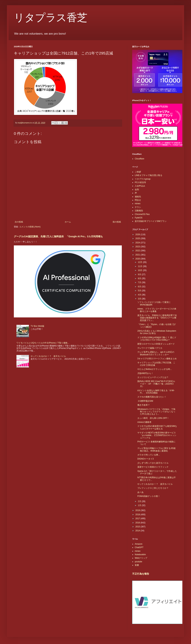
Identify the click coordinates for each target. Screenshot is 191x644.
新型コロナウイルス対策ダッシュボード (156, 344)
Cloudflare (140, 159)
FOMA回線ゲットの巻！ (149, 496)
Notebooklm (140, 555)
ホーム (68, 222)
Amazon (139, 544)
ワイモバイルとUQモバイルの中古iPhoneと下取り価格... (43, 343)
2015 (138, 527)
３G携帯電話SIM (145, 401)
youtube (138, 562)
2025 (138, 238)
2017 (138, 519)
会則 (137, 190)
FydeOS (139, 218)
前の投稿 (117, 222)
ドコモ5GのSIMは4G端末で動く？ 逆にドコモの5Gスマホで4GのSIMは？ (157, 339)
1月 (140, 505)
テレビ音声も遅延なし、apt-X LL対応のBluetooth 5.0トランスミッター (156, 353)
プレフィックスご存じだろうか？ (153, 488)
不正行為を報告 (141, 574)
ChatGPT (139, 547)
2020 (138, 259)
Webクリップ (141, 558)
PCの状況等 (140, 182)
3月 (140, 299)
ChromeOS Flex (142, 214)
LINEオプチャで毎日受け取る (149, 175)
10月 (140, 270)
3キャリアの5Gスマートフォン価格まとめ (157, 359)
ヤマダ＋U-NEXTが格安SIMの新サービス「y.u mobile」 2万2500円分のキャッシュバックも (157, 435)
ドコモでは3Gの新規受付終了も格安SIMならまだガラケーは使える (157, 427)
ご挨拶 (138, 172)
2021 (138, 255)
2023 (138, 247)
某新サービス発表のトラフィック (153, 467)
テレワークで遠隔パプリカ (150, 348)
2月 (140, 501)
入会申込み (140, 186)
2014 (138, 531)
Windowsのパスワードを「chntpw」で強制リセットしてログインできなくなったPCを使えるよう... (156, 412)
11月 (140, 266)
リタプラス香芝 (51, 18)
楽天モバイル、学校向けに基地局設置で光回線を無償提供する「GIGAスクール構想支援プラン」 (157, 318)
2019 (138, 510)
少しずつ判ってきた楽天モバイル (153, 463)
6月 (140, 287)
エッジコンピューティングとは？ (153, 377)
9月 (140, 274)
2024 (138, 243)
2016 (138, 523)
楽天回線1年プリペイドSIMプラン (151, 221)
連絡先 (138, 197)
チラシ (138, 207)
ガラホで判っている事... (149, 455)
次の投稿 (19, 222)
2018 (138, 515)
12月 (140, 262)
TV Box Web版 (37, 326)
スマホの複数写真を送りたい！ (152, 397)
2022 (138, 251)
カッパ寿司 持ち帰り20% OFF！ (153, 418)
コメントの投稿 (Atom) (30, 227)
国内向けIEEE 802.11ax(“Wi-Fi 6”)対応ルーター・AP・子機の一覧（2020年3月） (156, 384)
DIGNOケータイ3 (145, 459)
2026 (138, 235)
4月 (140, 295)
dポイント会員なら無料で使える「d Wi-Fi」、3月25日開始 (156, 392)
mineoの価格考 (144, 422)
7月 (140, 282)
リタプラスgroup (143, 179)
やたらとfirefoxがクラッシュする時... (155, 369)
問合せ (138, 200)
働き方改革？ (144, 405)
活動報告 (139, 211)
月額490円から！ (145, 373)
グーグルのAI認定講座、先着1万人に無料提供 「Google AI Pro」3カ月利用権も (58, 236)
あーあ (140, 492)
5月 (140, 291)
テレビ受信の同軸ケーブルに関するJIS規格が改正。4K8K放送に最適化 (156, 449)
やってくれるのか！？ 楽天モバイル (48, 356)
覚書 (137, 565)
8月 (140, 278)
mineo (138, 204)
